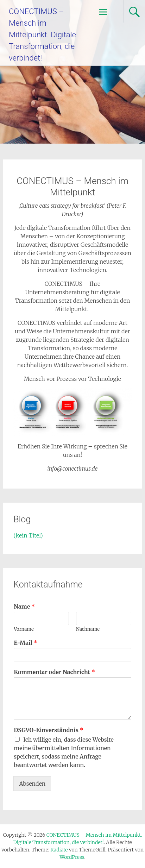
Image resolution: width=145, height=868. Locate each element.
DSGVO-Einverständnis (49, 730)
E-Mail (26, 643)
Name (24, 606)
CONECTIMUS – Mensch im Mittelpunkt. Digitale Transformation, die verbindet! (42, 35)
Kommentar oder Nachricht (54, 672)
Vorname (24, 629)
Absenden (32, 784)
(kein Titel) (28, 535)
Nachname (88, 629)
